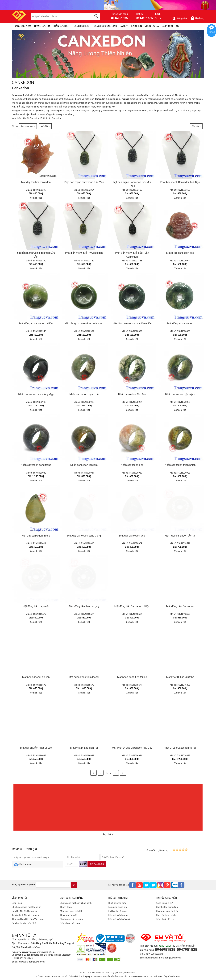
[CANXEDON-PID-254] (108, 54)
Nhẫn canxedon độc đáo (132, 394)
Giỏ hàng (197, 18)
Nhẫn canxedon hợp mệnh (180, 394)
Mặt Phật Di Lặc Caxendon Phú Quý (132, 748)
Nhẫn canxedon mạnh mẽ (84, 394)
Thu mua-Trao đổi (69, 915)
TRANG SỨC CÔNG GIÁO (105, 26)
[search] (97, 17)
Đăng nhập (180, 18)
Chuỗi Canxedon (31, 118)
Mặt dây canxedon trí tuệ (36, 536)
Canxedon (17, 95)
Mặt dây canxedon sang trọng (84, 536)
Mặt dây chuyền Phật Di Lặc (36, 748)
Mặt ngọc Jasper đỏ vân (36, 677)
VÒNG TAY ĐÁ (152, 26)
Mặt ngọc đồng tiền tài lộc (132, 677)
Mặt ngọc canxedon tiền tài (180, 536)
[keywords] (60, 16)
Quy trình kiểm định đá (167, 911)
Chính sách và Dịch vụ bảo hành (76, 903)
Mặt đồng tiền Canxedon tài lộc (132, 606)
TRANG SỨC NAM (22, 26)
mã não (125, 99)
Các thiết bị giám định (167, 907)
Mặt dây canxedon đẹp (132, 536)
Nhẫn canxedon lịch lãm (84, 465)
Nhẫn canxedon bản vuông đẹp (36, 394)
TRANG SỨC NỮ (42, 26)
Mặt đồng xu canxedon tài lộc (36, 324)
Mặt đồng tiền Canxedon (180, 606)
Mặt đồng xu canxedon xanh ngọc (84, 324)
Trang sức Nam (72, 111)
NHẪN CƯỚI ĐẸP (61, 26)
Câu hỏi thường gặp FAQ (24, 923)
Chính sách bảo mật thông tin (27, 907)
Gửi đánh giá (97, 864)
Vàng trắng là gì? (164, 903)
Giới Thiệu (17, 903)
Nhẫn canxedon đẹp (132, 465)
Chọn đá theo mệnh (166, 915)
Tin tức (159, 18)
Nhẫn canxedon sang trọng (36, 465)
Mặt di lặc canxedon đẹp (180, 253)
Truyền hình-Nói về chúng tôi (26, 915)
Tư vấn (212, 32)
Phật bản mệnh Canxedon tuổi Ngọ (180, 182)
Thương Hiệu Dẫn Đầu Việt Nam (28, 919)
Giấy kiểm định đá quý (119, 919)
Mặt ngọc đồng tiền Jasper (84, 677)
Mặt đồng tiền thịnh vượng (84, 606)
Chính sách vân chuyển (71, 919)
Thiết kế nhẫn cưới (117, 903)
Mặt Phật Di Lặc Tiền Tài (84, 748)
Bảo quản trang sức (118, 907)
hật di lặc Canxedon (52, 118)
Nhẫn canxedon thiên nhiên (180, 465)
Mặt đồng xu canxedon (180, 324)
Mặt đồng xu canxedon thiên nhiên (132, 324)
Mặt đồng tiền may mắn (36, 606)
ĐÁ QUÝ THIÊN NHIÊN (131, 26)
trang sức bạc (88, 111)
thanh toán (17, 114)
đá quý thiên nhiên (104, 111)
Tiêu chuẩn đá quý (165, 919)
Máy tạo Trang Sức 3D (71, 911)
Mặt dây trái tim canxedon (36, 182)
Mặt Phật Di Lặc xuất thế (180, 677)
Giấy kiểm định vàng (118, 915)
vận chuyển (32, 114)
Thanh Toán (66, 907)
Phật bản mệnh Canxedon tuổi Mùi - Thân (132, 184)
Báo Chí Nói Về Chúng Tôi (25, 911)
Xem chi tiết (36, 198)
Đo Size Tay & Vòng (118, 911)
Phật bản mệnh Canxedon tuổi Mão (84, 182)
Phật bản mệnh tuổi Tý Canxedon (84, 253)
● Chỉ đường (33, 947)
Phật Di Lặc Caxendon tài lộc (180, 748)
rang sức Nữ (109, 107)
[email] (53, 885)
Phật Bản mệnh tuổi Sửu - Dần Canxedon (132, 255)
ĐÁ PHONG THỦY (170, 26)
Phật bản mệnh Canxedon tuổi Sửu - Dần (36, 255)
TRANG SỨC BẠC (81, 26)
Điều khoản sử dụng (70, 923)
